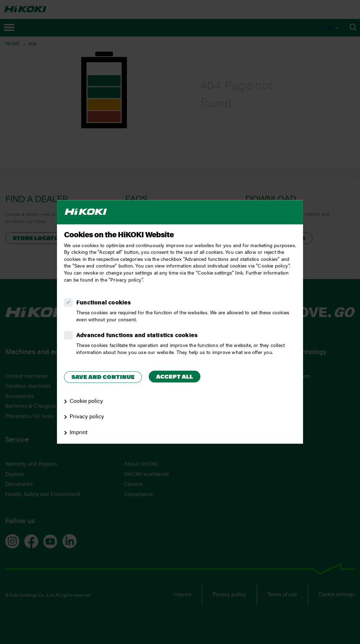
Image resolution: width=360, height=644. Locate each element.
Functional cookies (104, 303)
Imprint (79, 433)
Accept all (175, 377)
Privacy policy (87, 417)
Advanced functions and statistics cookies (137, 336)
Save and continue (103, 378)
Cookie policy (86, 401)
